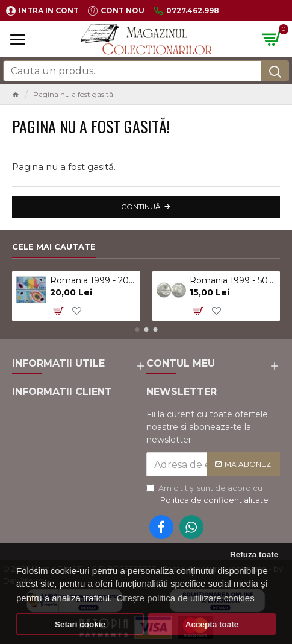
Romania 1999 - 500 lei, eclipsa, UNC (233, 280)
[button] (137, 330)
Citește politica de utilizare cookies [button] (185, 598)
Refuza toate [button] (254, 554)
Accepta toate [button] (212, 624)
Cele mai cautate (54, 247)
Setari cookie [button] (80, 624)
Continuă (141, 207)
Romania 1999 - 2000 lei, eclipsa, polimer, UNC (93, 280)
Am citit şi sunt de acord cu (208, 494)
